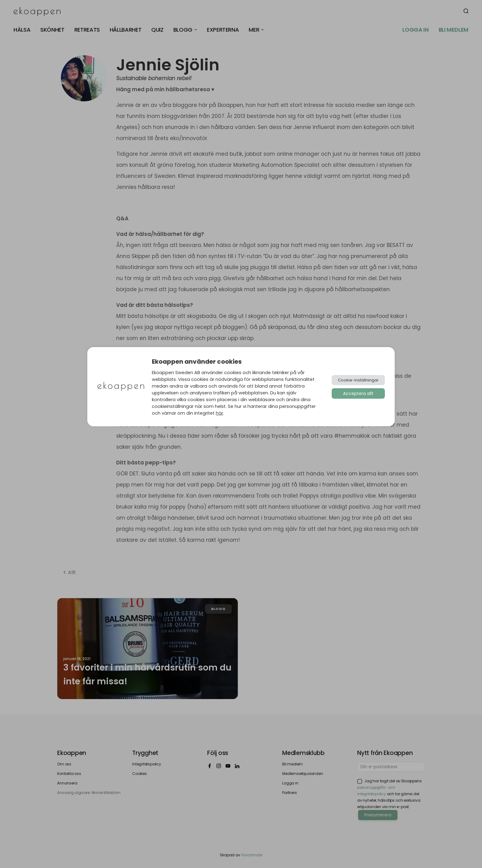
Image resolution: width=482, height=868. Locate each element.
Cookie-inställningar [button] (358, 380)
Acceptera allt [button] (358, 393)
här (219, 413)
